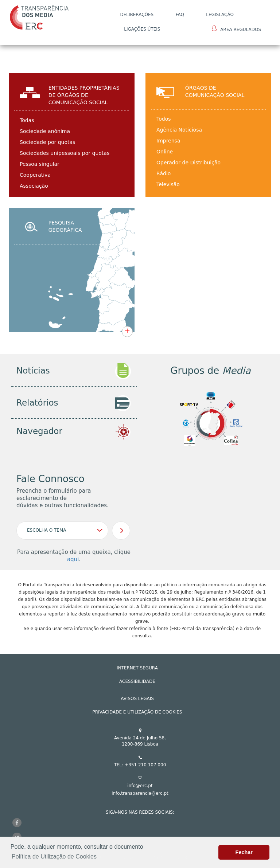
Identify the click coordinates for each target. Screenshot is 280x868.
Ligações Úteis (142, 29)
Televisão (168, 184)
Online (165, 152)
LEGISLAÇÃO (220, 15)
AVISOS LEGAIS (137, 699)
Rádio (164, 173)
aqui (73, 559)
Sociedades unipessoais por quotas (65, 153)
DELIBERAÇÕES (137, 15)
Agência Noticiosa (179, 130)
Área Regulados (236, 29)
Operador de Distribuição (188, 163)
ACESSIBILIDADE (137, 681)
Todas (27, 120)
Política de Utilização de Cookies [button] (54, 857)
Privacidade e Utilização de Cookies (137, 712)
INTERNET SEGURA (137, 668)
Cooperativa (35, 175)
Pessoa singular (40, 164)
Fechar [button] (244, 852)
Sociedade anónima (45, 131)
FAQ (180, 15)
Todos (164, 119)
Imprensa (168, 141)
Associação (34, 186)
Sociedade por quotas (47, 142)
